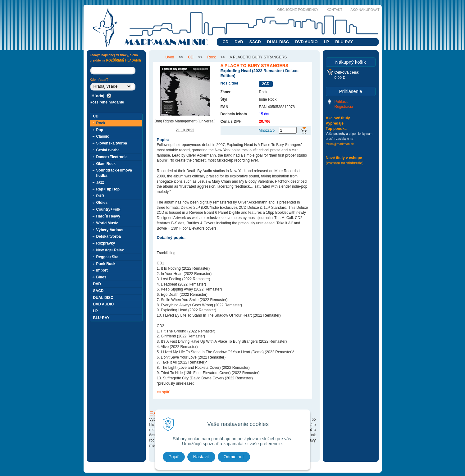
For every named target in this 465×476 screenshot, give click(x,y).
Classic (103, 136)
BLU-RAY (344, 42)
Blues (101, 277)
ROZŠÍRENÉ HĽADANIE (124, 60)
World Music (107, 223)
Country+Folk (108, 209)
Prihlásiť (341, 102)
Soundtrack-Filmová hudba (114, 173)
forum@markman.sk (340, 144)
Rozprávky (106, 243)
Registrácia (344, 107)
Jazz (100, 182)
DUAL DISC (278, 42)
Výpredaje (335, 123)
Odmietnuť (234, 457)
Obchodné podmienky (298, 10)
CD (226, 42)
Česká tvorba (108, 150)
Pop (100, 130)
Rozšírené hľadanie (107, 102)
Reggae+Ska (107, 257)
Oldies (102, 203)
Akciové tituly (338, 118)
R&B (100, 196)
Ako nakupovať (365, 10)
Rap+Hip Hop (108, 189)
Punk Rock (106, 264)
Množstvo (267, 130)
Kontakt (334, 10)
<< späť (163, 392)
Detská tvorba (109, 236)
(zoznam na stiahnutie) (345, 163)
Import (102, 270)
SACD (255, 42)
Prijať (174, 457)
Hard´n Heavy (108, 216)
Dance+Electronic (112, 157)
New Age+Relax (110, 250)
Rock (101, 123)
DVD (239, 42)
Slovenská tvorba (112, 143)
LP (327, 42)
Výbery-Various (110, 230)
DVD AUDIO (306, 42)
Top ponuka (336, 129)
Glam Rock (106, 164)
